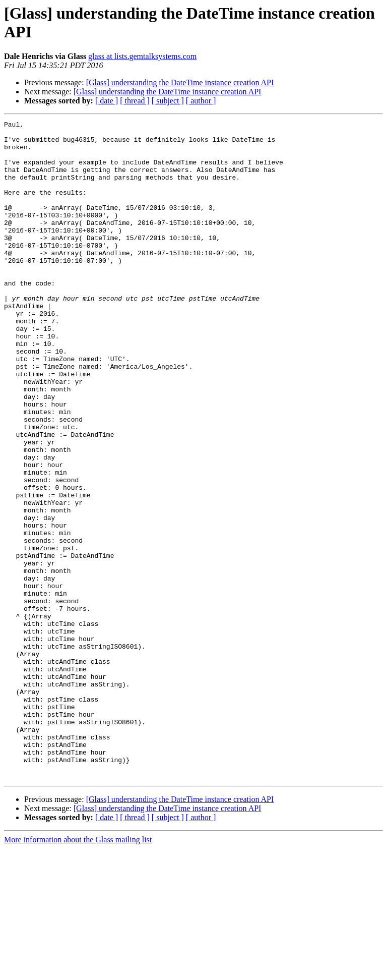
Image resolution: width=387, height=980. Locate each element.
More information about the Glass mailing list (78, 971)
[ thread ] (135, 101)
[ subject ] (168, 101)
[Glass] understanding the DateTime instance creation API (180, 82)
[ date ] (107, 101)
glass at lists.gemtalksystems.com (142, 56)
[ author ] (201, 101)
